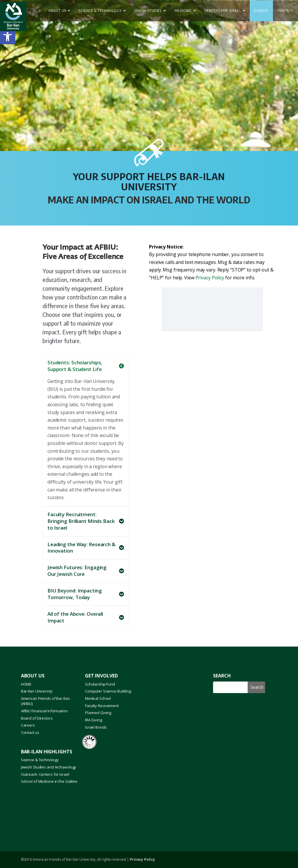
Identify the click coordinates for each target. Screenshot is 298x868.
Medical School (98, 698)
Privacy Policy (210, 278)
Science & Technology (40, 760)
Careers (28, 725)
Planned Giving (98, 713)
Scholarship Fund (100, 684)
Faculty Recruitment (102, 706)
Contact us (30, 732)
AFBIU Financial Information (44, 711)
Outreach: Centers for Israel (45, 774)
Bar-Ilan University (37, 691)
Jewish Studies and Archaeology (49, 767)
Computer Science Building (108, 691)
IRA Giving (94, 720)
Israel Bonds (96, 727)
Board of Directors (37, 718)
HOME (26, 684)
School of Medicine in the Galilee (49, 781)
